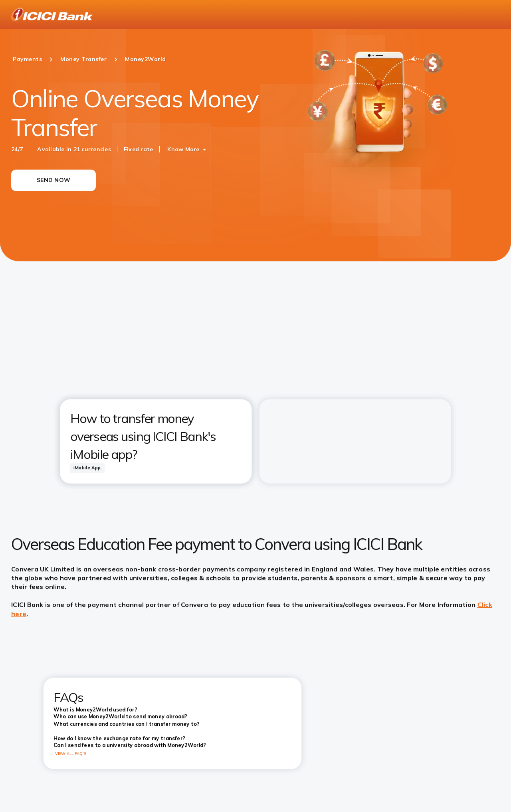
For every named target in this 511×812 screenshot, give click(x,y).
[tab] (87, 468)
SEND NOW (53, 180)
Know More (183, 149)
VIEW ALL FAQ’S (71, 754)
